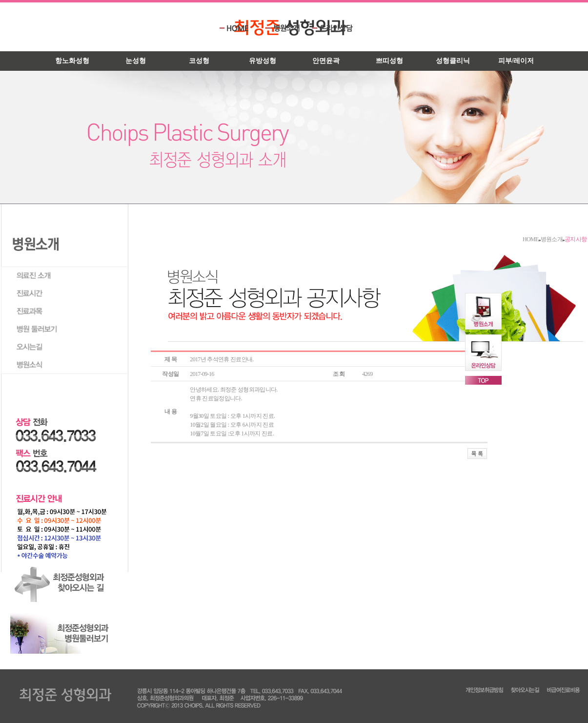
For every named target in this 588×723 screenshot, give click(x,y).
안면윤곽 (326, 61)
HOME (240, 28)
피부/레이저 (516, 61)
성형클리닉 (453, 61)
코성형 (199, 61)
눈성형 (136, 61)
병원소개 (287, 28)
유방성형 (263, 61)
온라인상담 (333, 28)
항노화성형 (72, 61)
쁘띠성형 (389, 61)
